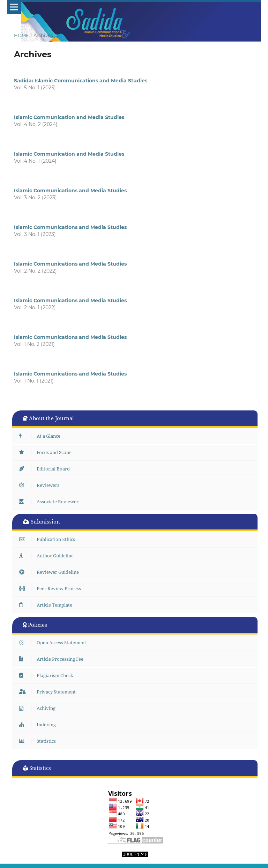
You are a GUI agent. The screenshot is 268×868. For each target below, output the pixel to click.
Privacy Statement (49, 692)
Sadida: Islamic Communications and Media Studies (81, 81)
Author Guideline (48, 556)
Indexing (39, 725)
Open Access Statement (54, 643)
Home (21, 35)
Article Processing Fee (53, 659)
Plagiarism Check (48, 675)
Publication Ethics (49, 539)
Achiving (39, 708)
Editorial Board (46, 469)
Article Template (47, 605)
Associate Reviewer (51, 502)
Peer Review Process (52, 588)
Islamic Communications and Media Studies (70, 191)
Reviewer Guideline (51, 572)
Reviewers (41, 485)
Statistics (39, 741)
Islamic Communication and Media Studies (69, 117)
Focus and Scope (47, 452)
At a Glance (42, 436)
